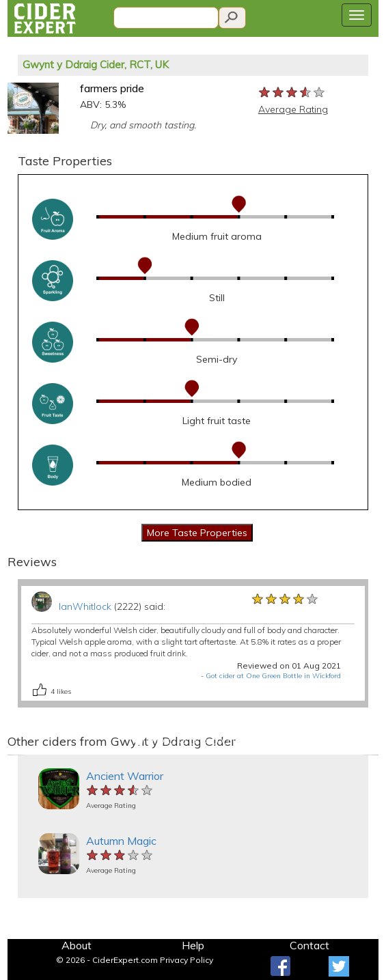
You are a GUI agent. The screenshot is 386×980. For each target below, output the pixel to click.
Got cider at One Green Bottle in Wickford (273, 676)
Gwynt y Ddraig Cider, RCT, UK (96, 65)
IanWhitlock (85, 606)
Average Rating (293, 109)
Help (193, 945)
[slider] (292, 93)
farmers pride (112, 88)
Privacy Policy (187, 960)
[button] (17, 755)
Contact (309, 945)
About (77, 945)
